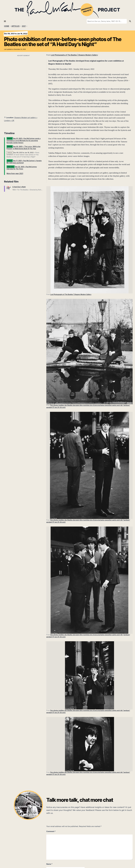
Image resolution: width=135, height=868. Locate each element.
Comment (51, 831)
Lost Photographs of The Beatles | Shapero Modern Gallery (74, 55)
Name (49, 864)
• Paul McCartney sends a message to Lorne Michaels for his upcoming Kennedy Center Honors (24, 141)
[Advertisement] (24, 72)
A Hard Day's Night (19, 187)
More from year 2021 (15, 173)
